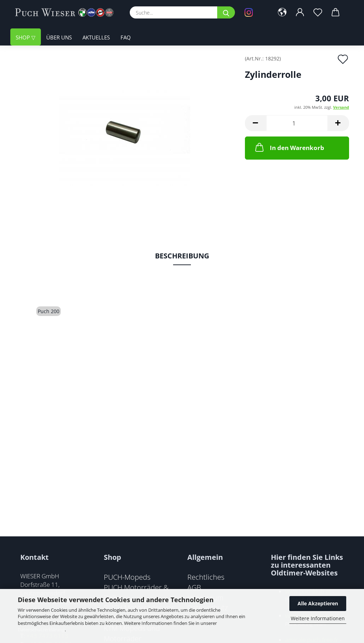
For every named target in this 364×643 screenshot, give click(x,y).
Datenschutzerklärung (41, 629)
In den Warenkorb (289, 147)
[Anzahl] (297, 123)
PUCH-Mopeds (127, 577)
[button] (282, 12)
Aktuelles (96, 37)
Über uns (59, 37)
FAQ (126, 37)
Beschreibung (182, 256)
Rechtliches (206, 577)
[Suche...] (226, 12)
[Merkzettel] (318, 12)
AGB (194, 587)
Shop (23, 37)
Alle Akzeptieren (318, 603)
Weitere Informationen (318, 618)
